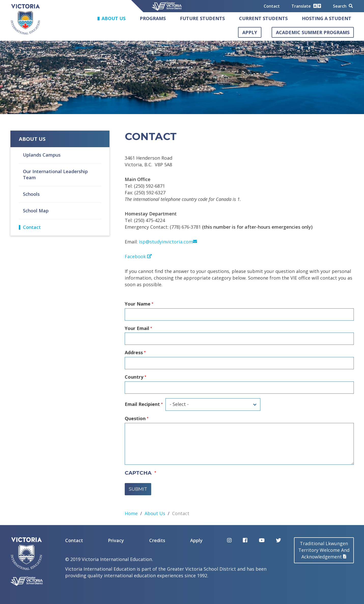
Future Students (202, 18)
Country (134, 377)
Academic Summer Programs (313, 32)
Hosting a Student (327, 18)
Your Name (138, 304)
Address (134, 352)
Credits (157, 540)
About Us (114, 18)
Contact (272, 6)
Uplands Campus (42, 155)
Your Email (137, 328)
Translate (306, 6)
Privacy (116, 540)
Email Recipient (142, 404)
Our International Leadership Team (55, 174)
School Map (36, 211)
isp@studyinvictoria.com (168, 242)
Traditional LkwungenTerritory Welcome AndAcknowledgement (324, 550)
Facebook (138, 256)
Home (131, 513)
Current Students (263, 18)
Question (135, 418)
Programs (153, 18)
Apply (250, 32)
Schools (31, 194)
